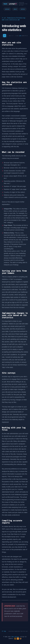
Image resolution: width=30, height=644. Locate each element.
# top (4, 631)
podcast (7, 9)
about (15, 9)
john (20, 36)
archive (23, 9)
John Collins (15, 637)
